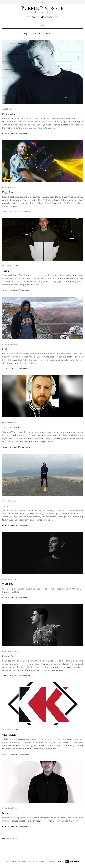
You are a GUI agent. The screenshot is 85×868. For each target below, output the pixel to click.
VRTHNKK (9, 735)
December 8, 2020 (9, 422)
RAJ (5, 349)
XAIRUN (8, 584)
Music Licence (56, 861)
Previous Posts (12, 838)
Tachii (6, 271)
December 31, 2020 (10, 187)
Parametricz (9, 114)
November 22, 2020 (10, 808)
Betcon (6, 813)
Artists (5, 133)
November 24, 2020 (10, 730)
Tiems (6, 506)
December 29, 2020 (10, 266)
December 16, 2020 (10, 344)
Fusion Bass (9, 656)
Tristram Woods (11, 427)
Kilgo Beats (9, 192)
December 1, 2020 (9, 501)
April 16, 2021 (7, 109)
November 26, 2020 (10, 579)
